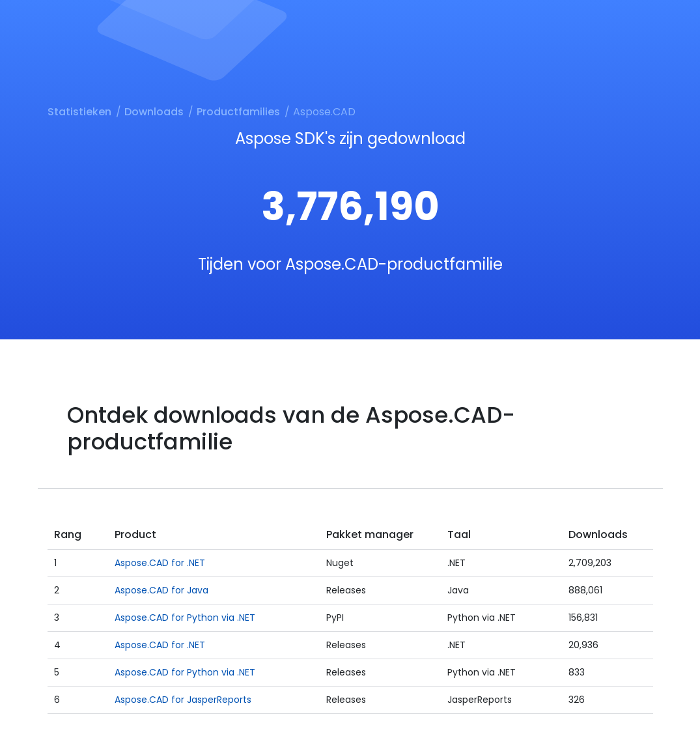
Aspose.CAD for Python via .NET (185, 618)
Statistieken (79, 112)
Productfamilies (238, 112)
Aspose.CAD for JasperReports (183, 700)
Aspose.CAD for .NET (160, 563)
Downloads (154, 112)
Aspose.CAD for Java (161, 590)
